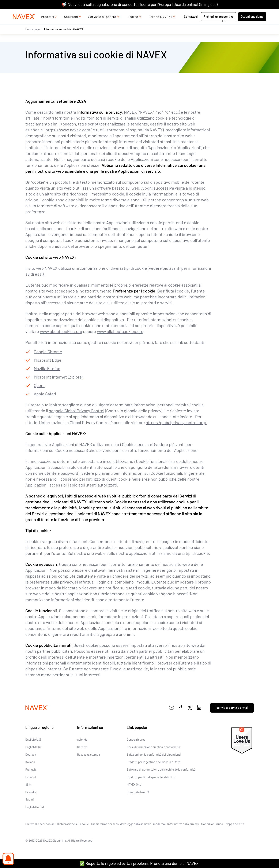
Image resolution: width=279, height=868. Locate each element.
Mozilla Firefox (47, 368)
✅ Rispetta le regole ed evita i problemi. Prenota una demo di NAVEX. (140, 863)
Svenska (31, 792)
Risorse (132, 25)
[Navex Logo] (24, 25)
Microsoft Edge (48, 360)
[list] (256, 13)
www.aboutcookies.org (61, 331)
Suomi (30, 799)
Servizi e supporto (102, 25)
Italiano (30, 762)
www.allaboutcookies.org (120, 331)
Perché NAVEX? (160, 25)
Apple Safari (45, 394)
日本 (28, 784)
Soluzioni (71, 25)
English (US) (33, 739)
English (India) (35, 807)
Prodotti (47, 25)
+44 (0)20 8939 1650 (225, 13)
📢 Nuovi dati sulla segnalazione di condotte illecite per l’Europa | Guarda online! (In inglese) (140, 4)
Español (31, 777)
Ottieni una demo (252, 25)
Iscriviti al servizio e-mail (232, 708)
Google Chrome (48, 352)
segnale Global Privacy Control (77, 411)
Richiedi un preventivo (219, 25)
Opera (39, 385)
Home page (33, 37)
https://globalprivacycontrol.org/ (176, 422)
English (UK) (33, 747)
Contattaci (191, 25)
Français (31, 769)
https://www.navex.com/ (69, 130)
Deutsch (31, 754)
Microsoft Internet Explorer (59, 377)
